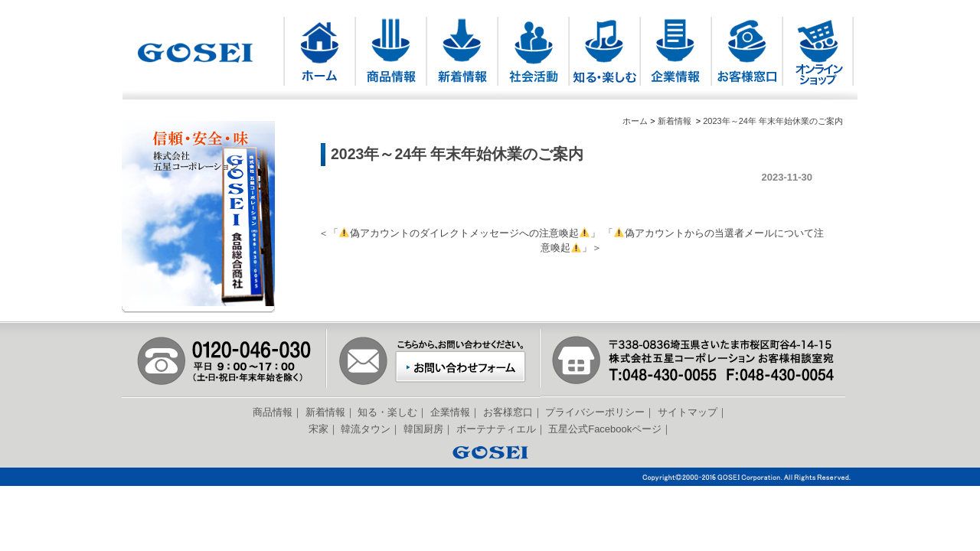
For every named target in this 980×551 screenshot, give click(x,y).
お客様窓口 (508, 412)
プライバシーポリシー (595, 412)
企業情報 (450, 412)
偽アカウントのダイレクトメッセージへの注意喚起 (464, 233)
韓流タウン (366, 429)
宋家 (318, 429)
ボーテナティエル (496, 429)
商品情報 (273, 412)
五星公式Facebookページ (605, 429)
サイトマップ (688, 412)
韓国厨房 (423, 429)
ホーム (635, 121)
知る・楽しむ (387, 412)
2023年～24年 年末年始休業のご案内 (773, 121)
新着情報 (675, 121)
